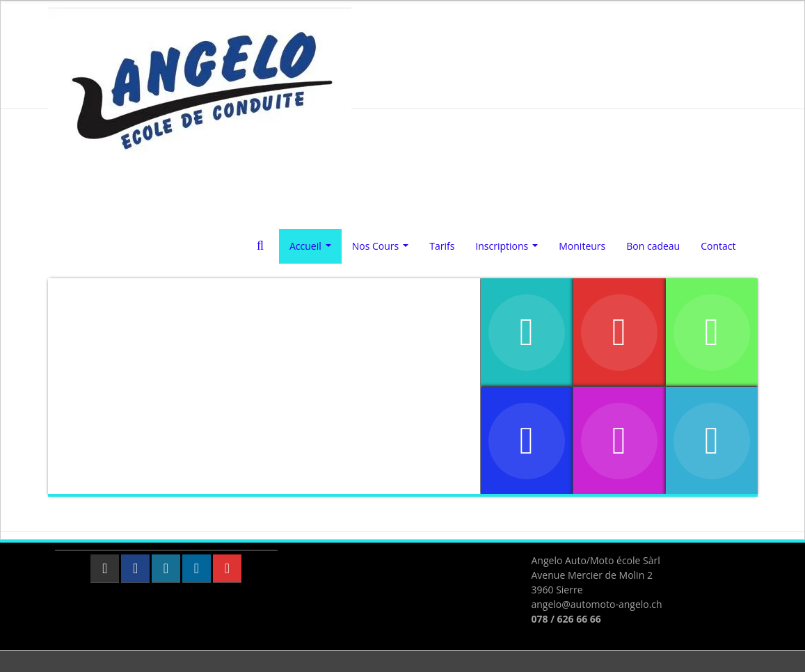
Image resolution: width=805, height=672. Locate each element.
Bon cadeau (653, 246)
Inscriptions (509, 250)
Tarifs (442, 246)
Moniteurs (582, 246)
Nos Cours (383, 250)
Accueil (313, 250)
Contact (718, 246)
